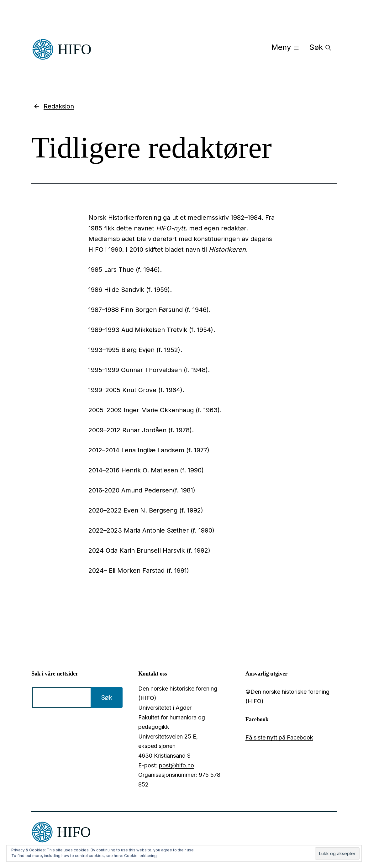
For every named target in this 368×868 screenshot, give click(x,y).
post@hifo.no (176, 765)
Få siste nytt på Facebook (279, 737)
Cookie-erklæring (140, 856)
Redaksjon (53, 106)
